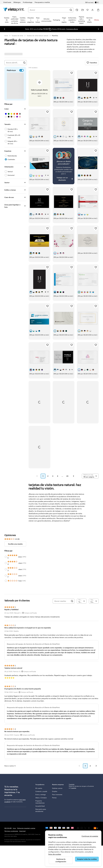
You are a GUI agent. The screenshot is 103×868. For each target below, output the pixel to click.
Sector (7, 182)
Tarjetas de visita (17, 36)
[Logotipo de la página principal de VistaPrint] (14, 10)
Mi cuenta (39, 762)
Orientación (9, 167)
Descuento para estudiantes (39, 791)
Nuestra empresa (59, 761)
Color (7, 109)
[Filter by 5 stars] (6, 529)
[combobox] (49, 10)
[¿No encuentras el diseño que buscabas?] (64, 157)
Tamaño (7, 124)
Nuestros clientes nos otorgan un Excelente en (81, 762)
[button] (37, 448)
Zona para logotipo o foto (12, 206)
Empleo (55, 769)
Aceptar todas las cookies (87, 859)
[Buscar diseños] (24, 63)
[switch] (94, 2)
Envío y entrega (38, 771)
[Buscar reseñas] (62, 573)
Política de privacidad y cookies (26, 822)
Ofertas (97, 20)
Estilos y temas (10, 190)
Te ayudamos (42, 759)
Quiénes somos (55, 765)
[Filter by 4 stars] (6, 535)
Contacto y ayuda (39, 766)
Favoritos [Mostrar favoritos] (92, 63)
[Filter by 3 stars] (6, 541)
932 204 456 (8, 822)
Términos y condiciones (11, 825)
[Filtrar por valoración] (82, 573)
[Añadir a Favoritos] (72, 73)
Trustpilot (72, 759)
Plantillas (55, 36)
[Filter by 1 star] (6, 553)
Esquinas (8, 151)
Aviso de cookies (55, 854)
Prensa (54, 778)
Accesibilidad (40, 786)
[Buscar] (71, 10)
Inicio (6, 36)
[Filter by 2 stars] (6, 547)
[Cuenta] (93, 10)
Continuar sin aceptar (90, 836)
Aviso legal (22, 825)
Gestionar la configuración (61, 860)
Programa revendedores (40, 782)
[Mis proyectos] (82, 10)
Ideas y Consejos (38, 777)
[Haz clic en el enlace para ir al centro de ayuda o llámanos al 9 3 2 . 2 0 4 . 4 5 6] (77, 10)
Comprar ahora (72, 29)
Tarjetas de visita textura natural (38, 36)
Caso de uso (9, 197)
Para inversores (56, 774)
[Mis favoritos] (88, 10)
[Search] (72, 573)
